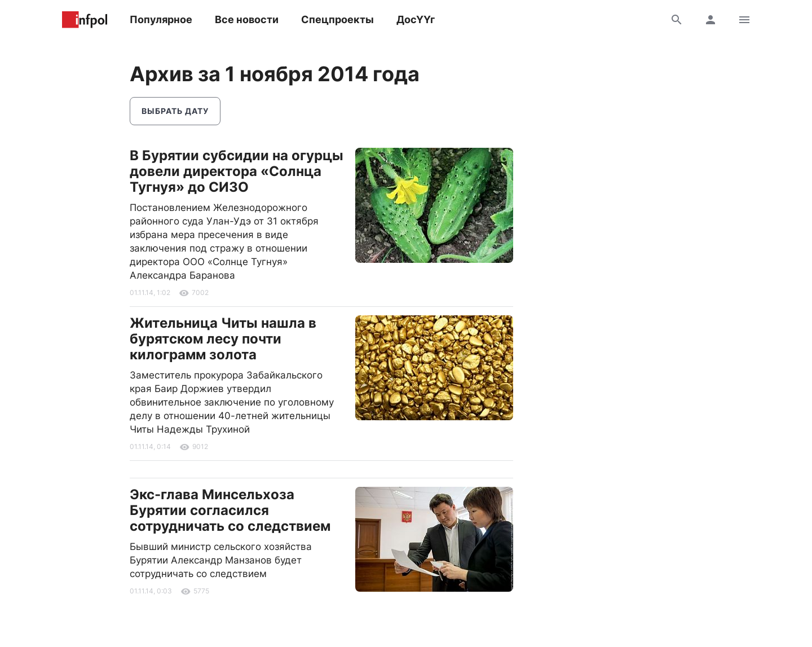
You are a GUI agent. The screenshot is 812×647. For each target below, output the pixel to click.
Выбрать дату (175, 111)
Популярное (161, 19)
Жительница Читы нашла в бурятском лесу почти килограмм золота (223, 339)
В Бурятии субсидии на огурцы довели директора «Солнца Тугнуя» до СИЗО (237, 171)
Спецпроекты (337, 19)
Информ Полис (85, 20)
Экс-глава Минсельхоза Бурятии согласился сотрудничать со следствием (230, 510)
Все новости (247, 19)
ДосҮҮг (416, 19)
